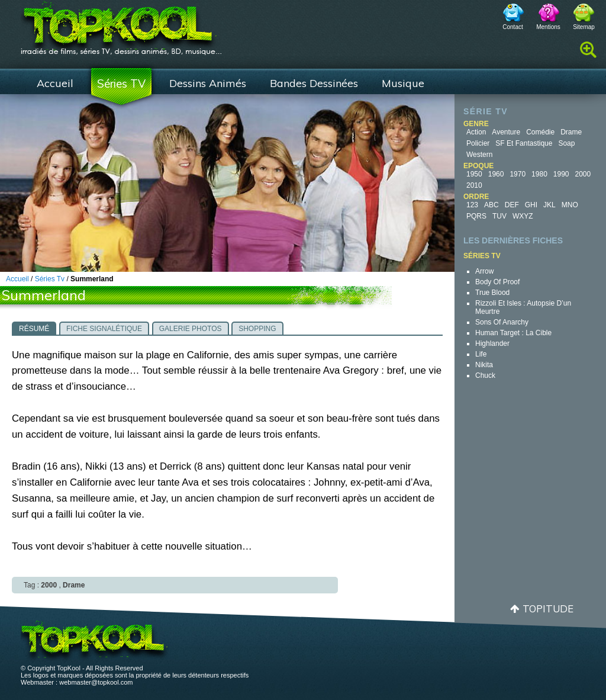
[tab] (34, 328)
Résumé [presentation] (34, 329)
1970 (518, 174)
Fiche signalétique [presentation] (104, 329)
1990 (561, 174)
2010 (474, 185)
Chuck (485, 375)
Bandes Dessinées (314, 83)
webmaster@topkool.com (96, 682)
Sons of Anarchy (502, 322)
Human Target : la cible (513, 333)
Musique (403, 83)
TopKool (121, 24)
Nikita (484, 365)
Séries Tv (50, 279)
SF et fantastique (524, 143)
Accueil (55, 83)
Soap (566, 143)
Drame (571, 132)
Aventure (506, 132)
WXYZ (523, 216)
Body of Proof (497, 282)
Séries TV (121, 84)
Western (479, 155)
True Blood (492, 293)
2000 (583, 174)
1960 (496, 174)
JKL (549, 205)
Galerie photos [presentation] (191, 329)
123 (472, 205)
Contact (512, 27)
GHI (531, 205)
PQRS (476, 216)
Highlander (492, 343)
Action (476, 132)
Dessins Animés (208, 83)
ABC (491, 205)
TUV (499, 216)
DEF (512, 205)
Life (481, 354)
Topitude (548, 609)
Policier (478, 143)
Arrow (484, 271)
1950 (474, 174)
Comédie (540, 132)
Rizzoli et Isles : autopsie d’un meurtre (523, 307)
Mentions (548, 27)
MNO (570, 205)
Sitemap (584, 27)
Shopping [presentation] (257, 329)
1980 (539, 174)
